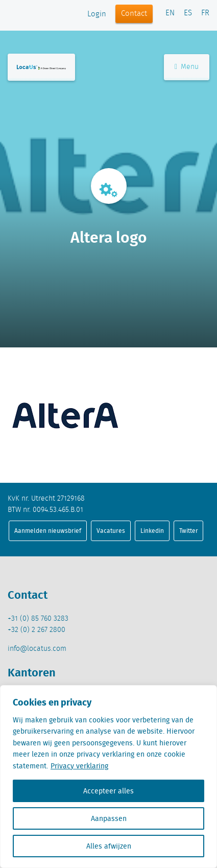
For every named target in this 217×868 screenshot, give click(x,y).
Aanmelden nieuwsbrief (48, 531)
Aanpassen (109, 818)
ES (188, 13)
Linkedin (152, 531)
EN (170, 13)
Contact (134, 14)
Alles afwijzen (109, 846)
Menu (187, 67)
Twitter (189, 531)
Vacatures (111, 531)
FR (205, 13)
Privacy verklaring (79, 766)
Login (97, 14)
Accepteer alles (108, 791)
